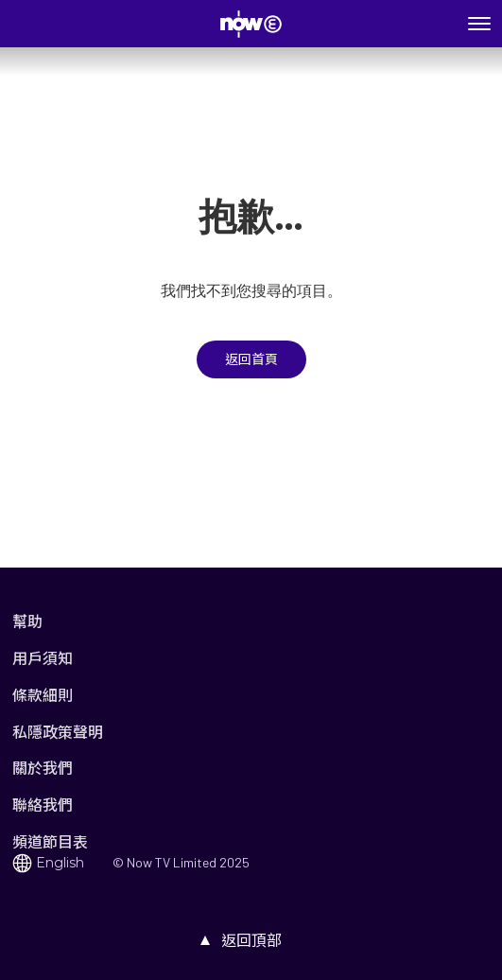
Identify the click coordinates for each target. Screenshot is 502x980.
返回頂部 (251, 940)
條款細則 (43, 695)
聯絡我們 (43, 805)
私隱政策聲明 (58, 732)
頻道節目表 (50, 841)
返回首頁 (251, 359)
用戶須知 (43, 658)
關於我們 (43, 768)
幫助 (27, 621)
